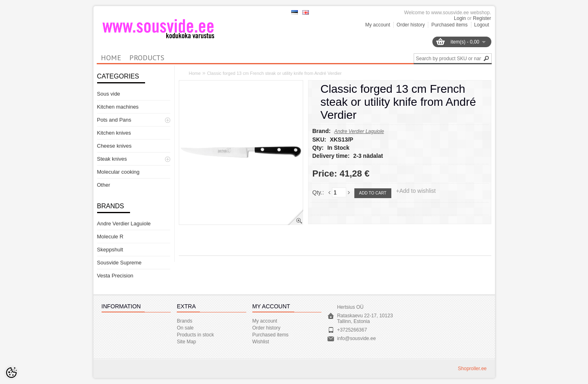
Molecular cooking (118, 172)
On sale (185, 328)
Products (147, 58)
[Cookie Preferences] (11, 373)
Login (460, 18)
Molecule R (110, 237)
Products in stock (195, 335)
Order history (411, 25)
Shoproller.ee (472, 369)
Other (104, 185)
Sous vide (109, 94)
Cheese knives (114, 146)
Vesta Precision (115, 276)
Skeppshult (110, 250)
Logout (482, 25)
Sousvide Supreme (119, 263)
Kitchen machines (118, 107)
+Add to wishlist (416, 191)
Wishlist (261, 342)
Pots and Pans (114, 120)
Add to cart (373, 193)
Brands (184, 321)
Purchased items (449, 25)
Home (195, 73)
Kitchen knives (114, 133)
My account (378, 25)
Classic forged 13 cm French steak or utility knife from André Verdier (274, 73)
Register (482, 18)
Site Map (186, 342)
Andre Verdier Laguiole (124, 224)
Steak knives (112, 159)
